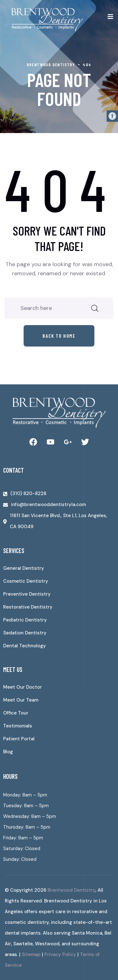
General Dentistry (24, 568)
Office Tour (16, 713)
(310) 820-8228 (28, 493)
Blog (8, 752)
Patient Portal (19, 739)
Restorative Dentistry (28, 607)
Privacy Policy (60, 954)
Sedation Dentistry (25, 633)
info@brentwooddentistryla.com (48, 505)
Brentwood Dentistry (71, 890)
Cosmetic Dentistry (26, 581)
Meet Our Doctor (22, 687)
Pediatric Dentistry (25, 620)
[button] (112, 116)
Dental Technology (25, 646)
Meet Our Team (21, 700)
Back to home (59, 336)
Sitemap (31, 954)
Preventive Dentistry (27, 594)
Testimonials (18, 726)
